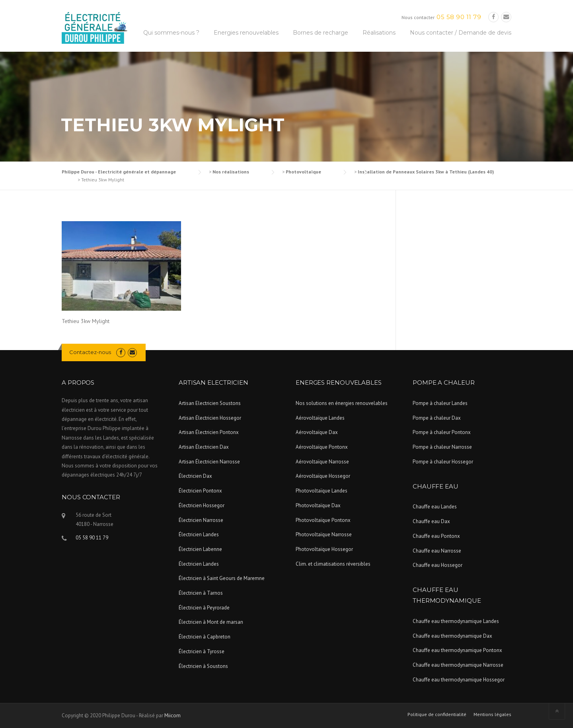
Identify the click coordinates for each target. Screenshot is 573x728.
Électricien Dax (195, 476)
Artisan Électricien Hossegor (210, 418)
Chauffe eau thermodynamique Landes (456, 621)
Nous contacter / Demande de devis (461, 33)
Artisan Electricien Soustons (210, 403)
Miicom (172, 715)
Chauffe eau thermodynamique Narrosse (458, 665)
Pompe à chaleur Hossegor (443, 462)
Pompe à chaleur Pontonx (442, 432)
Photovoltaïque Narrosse (324, 534)
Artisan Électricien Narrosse (209, 462)
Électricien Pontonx (200, 491)
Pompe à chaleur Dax (437, 418)
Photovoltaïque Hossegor (324, 549)
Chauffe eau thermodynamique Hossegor (459, 680)
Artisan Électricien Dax (204, 447)
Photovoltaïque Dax (318, 505)
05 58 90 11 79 (459, 17)
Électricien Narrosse (201, 520)
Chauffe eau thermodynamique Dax (452, 636)
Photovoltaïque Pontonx (323, 520)
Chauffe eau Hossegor (438, 565)
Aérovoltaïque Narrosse (322, 462)
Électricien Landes (199, 534)
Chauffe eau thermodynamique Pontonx (457, 650)
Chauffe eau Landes (435, 507)
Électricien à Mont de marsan (211, 622)
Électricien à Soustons (203, 666)
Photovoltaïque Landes (322, 491)
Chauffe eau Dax (431, 521)
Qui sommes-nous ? (171, 33)
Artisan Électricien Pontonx (209, 432)
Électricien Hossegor (202, 505)
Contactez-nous (90, 352)
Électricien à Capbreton (205, 637)
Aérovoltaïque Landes (320, 418)
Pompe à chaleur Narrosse (442, 447)
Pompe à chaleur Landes (440, 403)
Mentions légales (492, 714)
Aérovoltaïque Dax (317, 432)
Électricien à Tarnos (201, 593)
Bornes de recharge (321, 33)
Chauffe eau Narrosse (437, 551)
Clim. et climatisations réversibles (333, 564)
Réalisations (379, 33)
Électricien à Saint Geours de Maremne (222, 578)
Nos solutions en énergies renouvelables (342, 403)
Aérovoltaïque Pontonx (322, 447)
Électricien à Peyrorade (204, 608)
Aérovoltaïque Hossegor (323, 476)
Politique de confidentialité (437, 714)
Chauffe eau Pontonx (436, 536)
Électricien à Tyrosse (202, 651)
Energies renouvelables (246, 33)
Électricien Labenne (200, 549)
